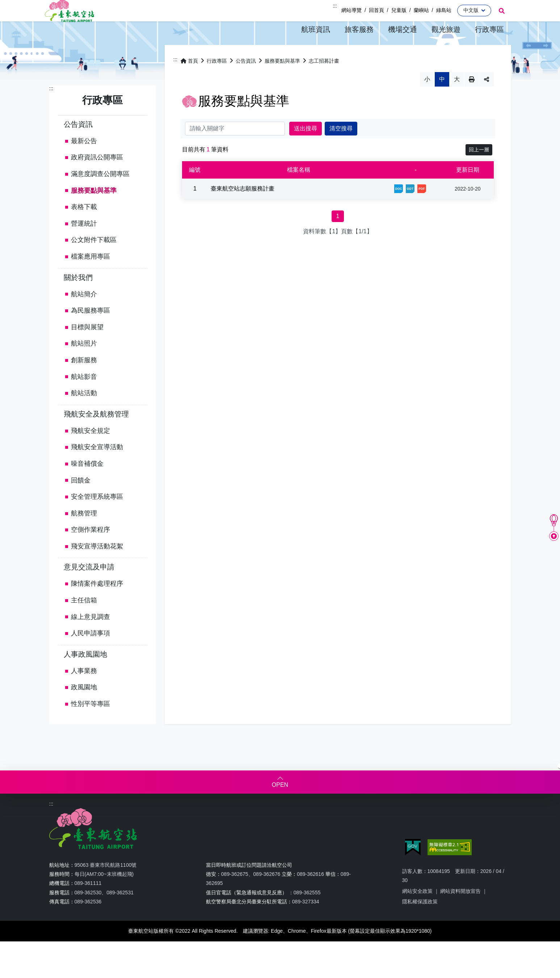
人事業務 (84, 691)
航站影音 (84, 396)
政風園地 (84, 707)
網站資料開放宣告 (460, 911)
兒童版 (399, 10)
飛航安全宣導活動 (97, 467)
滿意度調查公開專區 (100, 194)
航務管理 (84, 533)
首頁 (189, 81)
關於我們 (78, 297)
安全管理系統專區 (97, 517)
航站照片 (84, 363)
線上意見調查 (90, 637)
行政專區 (217, 81)
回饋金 (81, 500)
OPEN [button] (280, 805)
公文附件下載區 (94, 260)
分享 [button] (487, 99)
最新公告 (84, 161)
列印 (472, 99)
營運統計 (84, 243)
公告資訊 (78, 144)
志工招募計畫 (324, 81)
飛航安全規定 (90, 451)
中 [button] (442, 99)
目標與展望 (87, 347)
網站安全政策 (417, 911)
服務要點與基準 (94, 210)
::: (335, 6)
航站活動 (84, 413)
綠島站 (444, 10)
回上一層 (479, 170)
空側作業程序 (90, 549)
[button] (316, 30)
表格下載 (84, 227)
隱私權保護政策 (420, 921)
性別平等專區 (90, 724)
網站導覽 (351, 10)
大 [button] (457, 99)
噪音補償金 (87, 484)
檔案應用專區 (90, 276)
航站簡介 (84, 314)
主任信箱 (84, 620)
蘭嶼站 (421, 10)
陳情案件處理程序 (97, 603)
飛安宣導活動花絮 (97, 566)
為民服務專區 (90, 330)
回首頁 (376, 10)
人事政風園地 (85, 674)
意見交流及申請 (89, 587)
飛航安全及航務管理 (96, 434)
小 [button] (427, 99)
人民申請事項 (90, 653)
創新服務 (84, 380)
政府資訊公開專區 (97, 177)
